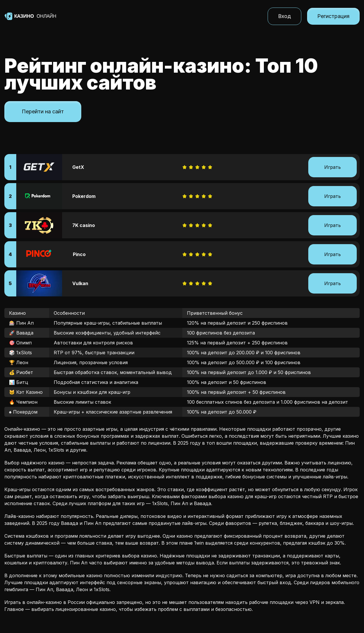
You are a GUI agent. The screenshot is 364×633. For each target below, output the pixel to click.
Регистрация (333, 16)
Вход (284, 16)
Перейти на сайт (43, 111)
